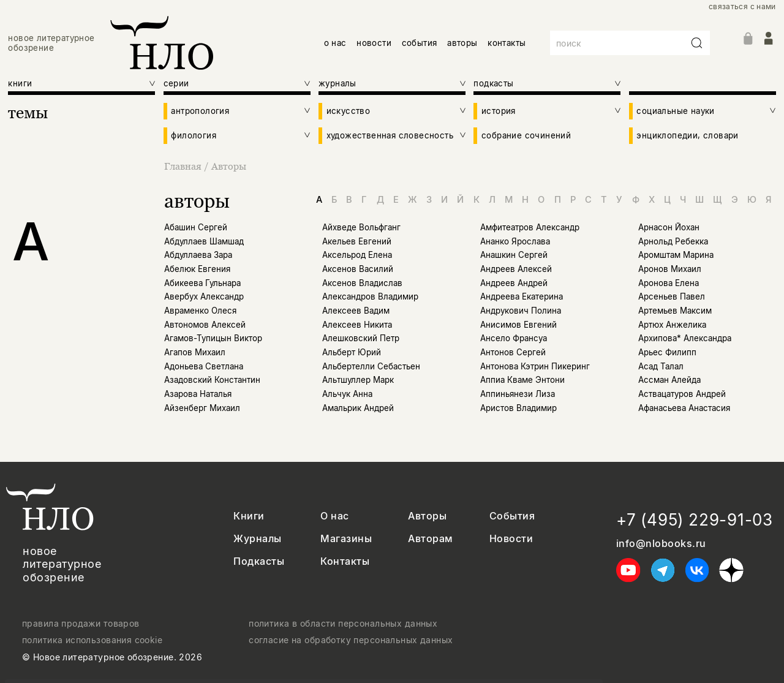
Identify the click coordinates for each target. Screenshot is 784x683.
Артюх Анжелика (672, 325)
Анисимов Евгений (518, 325)
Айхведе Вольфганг (361, 227)
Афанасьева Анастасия (684, 408)
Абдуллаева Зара (198, 255)
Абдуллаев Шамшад (204, 241)
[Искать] (697, 43)
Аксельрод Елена (357, 255)
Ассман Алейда (669, 380)
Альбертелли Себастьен (371, 366)
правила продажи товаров (81, 624)
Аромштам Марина (676, 255)
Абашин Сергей (196, 227)
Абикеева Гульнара (202, 283)
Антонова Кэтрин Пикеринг (535, 366)
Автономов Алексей (205, 325)
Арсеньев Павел (672, 296)
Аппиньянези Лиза (518, 394)
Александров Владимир (370, 296)
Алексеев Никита (357, 325)
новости (374, 43)
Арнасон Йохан (669, 227)
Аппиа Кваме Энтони (522, 380)
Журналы (257, 539)
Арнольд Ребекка (673, 241)
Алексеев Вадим (356, 311)
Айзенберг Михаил (202, 408)
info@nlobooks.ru (661, 544)
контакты (507, 43)
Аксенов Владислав (362, 283)
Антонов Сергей (513, 352)
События (512, 516)
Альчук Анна (347, 394)
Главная (184, 166)
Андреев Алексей (516, 269)
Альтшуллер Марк (358, 380)
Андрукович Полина (521, 311)
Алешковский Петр (361, 338)
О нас (334, 516)
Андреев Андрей (514, 283)
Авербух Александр (204, 296)
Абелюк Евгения (197, 269)
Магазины (346, 539)
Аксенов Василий (358, 269)
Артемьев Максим (675, 311)
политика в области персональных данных (343, 624)
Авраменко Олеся (200, 311)
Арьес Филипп (667, 352)
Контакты (345, 561)
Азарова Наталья (198, 394)
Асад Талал (661, 366)
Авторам (430, 539)
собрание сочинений (526, 135)
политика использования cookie (92, 640)
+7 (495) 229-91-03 (695, 520)
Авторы (229, 166)
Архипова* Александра (685, 338)
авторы (462, 43)
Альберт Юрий (352, 352)
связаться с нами (742, 7)
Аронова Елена (669, 283)
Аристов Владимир (518, 408)
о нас (335, 43)
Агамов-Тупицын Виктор (213, 338)
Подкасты (259, 561)
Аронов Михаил (670, 269)
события (420, 43)
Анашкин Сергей (514, 255)
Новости (511, 539)
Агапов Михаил (195, 352)
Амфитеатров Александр (530, 227)
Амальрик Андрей (358, 408)
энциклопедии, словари (687, 135)
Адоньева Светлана (204, 366)
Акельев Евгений (357, 241)
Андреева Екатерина (522, 296)
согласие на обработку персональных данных (351, 640)
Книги (249, 516)
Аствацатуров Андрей (682, 394)
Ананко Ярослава (515, 241)
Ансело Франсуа (514, 338)
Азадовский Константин (212, 380)
